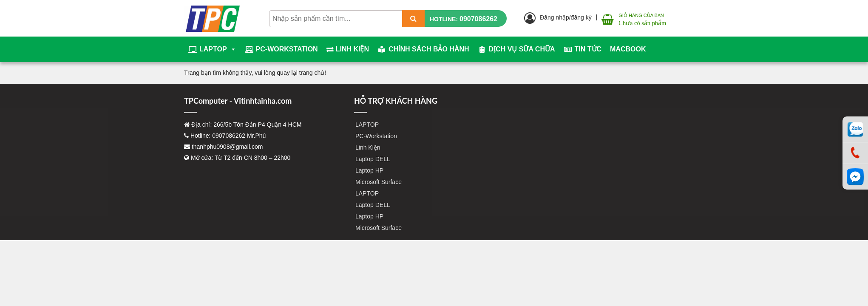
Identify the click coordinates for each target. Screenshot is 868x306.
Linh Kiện (352, 49)
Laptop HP (369, 170)
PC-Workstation (287, 49)
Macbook (628, 49)
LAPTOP (218, 49)
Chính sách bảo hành (429, 49)
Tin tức (588, 49)
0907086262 (478, 19)
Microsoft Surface (379, 182)
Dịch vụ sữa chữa (522, 49)
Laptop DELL (373, 159)
